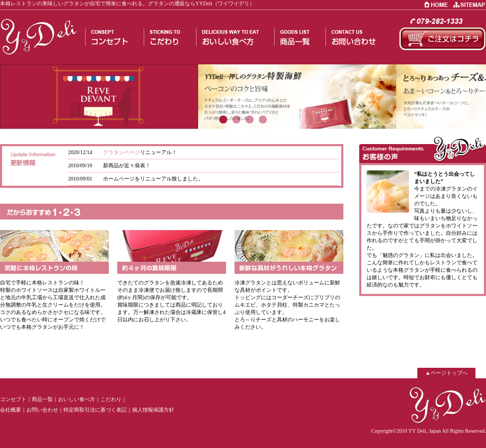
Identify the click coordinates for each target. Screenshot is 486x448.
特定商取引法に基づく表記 (95, 410)
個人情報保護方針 (153, 410)
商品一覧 (42, 399)
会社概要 (11, 410)
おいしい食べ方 (77, 399)
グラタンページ (121, 152)
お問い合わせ (42, 410)
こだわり (111, 399)
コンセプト (13, 399)
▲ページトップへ (446, 373)
